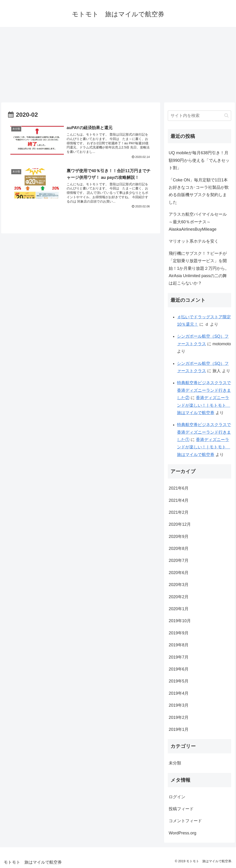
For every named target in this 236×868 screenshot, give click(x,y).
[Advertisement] (118, 65)
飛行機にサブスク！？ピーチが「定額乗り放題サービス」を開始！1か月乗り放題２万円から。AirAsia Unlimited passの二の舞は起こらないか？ (199, 268)
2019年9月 (179, 633)
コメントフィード (185, 821)
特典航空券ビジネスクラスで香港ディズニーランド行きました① (204, 432)
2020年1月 (179, 609)
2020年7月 (179, 560)
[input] (199, 116)
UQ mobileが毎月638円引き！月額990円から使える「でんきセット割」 (199, 160)
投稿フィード (181, 809)
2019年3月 (179, 705)
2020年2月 (179, 597)
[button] (226, 115)
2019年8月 (179, 645)
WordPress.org (183, 833)
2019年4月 (179, 693)
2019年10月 (180, 621)
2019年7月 (179, 657)
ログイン (177, 797)
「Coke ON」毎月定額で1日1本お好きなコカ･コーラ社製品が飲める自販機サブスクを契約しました (199, 191)
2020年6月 (179, 573)
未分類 (175, 763)
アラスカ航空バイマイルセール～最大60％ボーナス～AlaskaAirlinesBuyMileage (198, 222)
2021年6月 (179, 488)
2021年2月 (179, 512)
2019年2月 (179, 717)
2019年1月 (179, 729)
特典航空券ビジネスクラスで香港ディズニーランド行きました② (204, 390)
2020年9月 (179, 537)
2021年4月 (179, 500)
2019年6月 (179, 669)
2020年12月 (180, 524)
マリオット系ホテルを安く (194, 241)
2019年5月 (179, 681)
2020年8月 (179, 549)
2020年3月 (179, 585)
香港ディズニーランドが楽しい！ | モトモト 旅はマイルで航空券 (204, 405)
